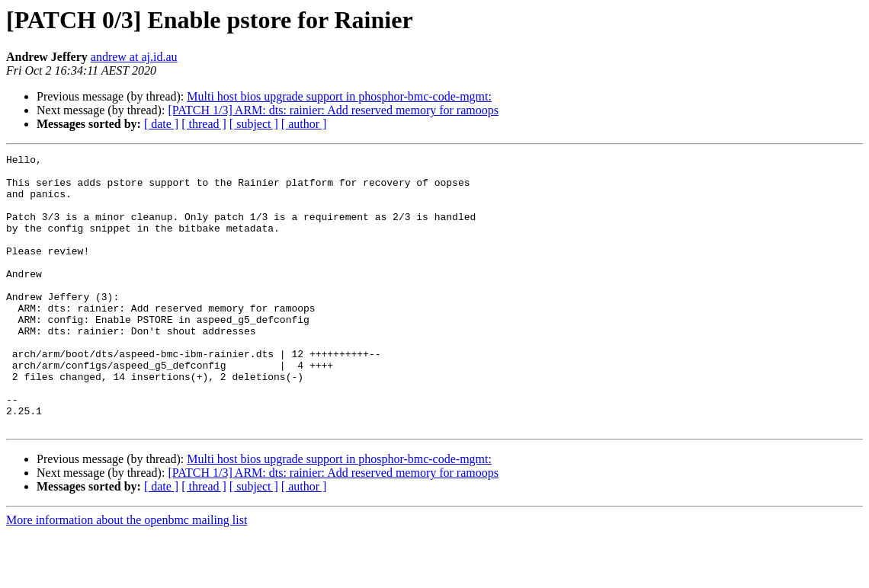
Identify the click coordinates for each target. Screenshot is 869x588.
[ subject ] (254, 124)
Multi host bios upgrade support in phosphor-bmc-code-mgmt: (339, 96)
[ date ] (161, 124)
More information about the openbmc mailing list (127, 575)
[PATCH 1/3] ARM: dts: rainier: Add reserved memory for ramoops (333, 110)
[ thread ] (204, 124)
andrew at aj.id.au (134, 57)
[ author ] (304, 124)
